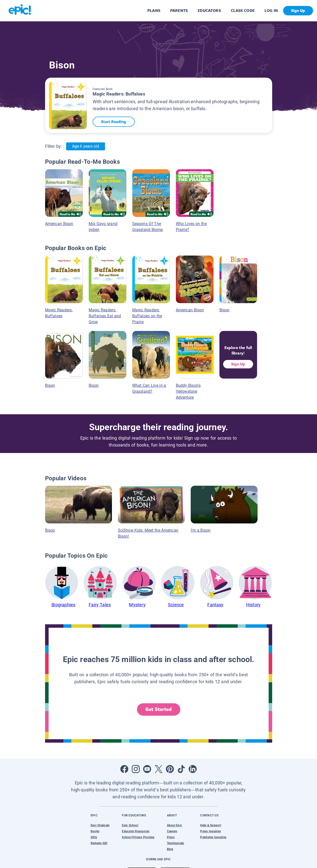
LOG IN (271, 11)
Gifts (94, 837)
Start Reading (114, 122)
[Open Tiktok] (181, 769)
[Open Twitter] (158, 769)
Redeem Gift (99, 843)
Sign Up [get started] (298, 11)
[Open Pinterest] (170, 769)
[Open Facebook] (124, 769)
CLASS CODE (243, 11)
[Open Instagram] (136, 769)
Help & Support (211, 825)
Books (95, 831)
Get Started (158, 709)
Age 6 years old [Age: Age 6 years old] (86, 146)
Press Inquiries (211, 831)
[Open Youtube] (147, 769)
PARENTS (179, 11)
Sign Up (238, 364)
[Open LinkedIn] (193, 769)
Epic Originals (100, 825)
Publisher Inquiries (213, 837)
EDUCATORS (209, 11)
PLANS (154, 11)
